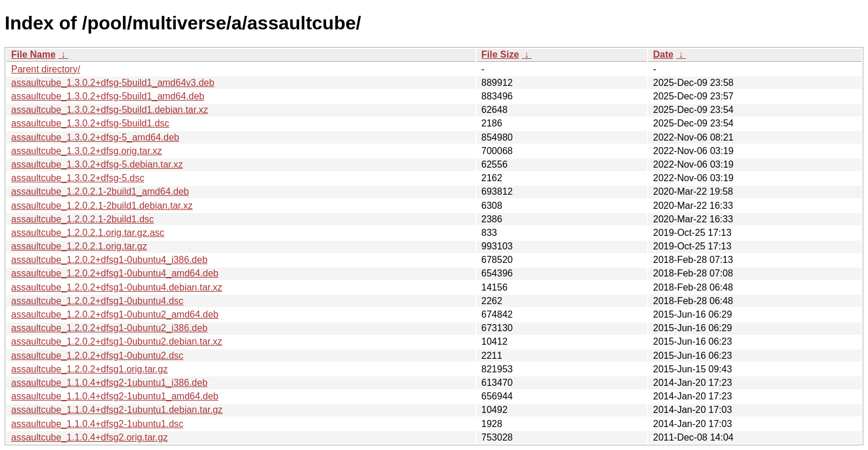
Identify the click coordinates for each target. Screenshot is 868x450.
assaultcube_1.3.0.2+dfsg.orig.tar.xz (87, 151)
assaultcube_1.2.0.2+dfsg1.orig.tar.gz (89, 369)
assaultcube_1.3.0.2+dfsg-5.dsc (78, 178)
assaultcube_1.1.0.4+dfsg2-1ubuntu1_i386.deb (109, 383)
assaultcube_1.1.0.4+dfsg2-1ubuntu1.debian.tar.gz (117, 410)
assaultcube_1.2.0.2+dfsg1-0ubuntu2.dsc (97, 356)
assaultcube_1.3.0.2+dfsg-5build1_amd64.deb (108, 96)
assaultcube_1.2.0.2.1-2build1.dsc (83, 219)
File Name (33, 54)
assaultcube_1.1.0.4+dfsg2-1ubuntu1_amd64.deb (115, 396)
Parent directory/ (46, 69)
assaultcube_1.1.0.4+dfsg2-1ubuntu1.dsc (97, 424)
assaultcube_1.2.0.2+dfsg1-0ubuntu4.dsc (97, 301)
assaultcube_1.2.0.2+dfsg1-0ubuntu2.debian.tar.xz (117, 341)
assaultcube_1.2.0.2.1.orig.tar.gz (79, 246)
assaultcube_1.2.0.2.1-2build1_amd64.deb (100, 191)
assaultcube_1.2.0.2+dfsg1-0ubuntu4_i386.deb (109, 260)
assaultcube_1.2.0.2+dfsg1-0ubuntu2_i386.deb (109, 328)
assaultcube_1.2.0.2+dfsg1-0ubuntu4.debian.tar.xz (117, 287)
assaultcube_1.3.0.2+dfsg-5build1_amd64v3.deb (113, 83)
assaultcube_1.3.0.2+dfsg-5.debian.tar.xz (97, 164)
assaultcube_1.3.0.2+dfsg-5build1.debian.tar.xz (110, 110)
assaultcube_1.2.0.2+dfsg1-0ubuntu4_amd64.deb (115, 273)
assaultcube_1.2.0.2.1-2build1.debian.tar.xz (102, 206)
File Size (500, 54)
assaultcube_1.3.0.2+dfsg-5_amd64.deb (95, 137)
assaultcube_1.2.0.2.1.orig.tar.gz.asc (88, 233)
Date (663, 54)
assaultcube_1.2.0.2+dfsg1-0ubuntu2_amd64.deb (115, 314)
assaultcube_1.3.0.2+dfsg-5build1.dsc (90, 123)
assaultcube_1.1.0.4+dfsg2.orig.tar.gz (89, 437)
